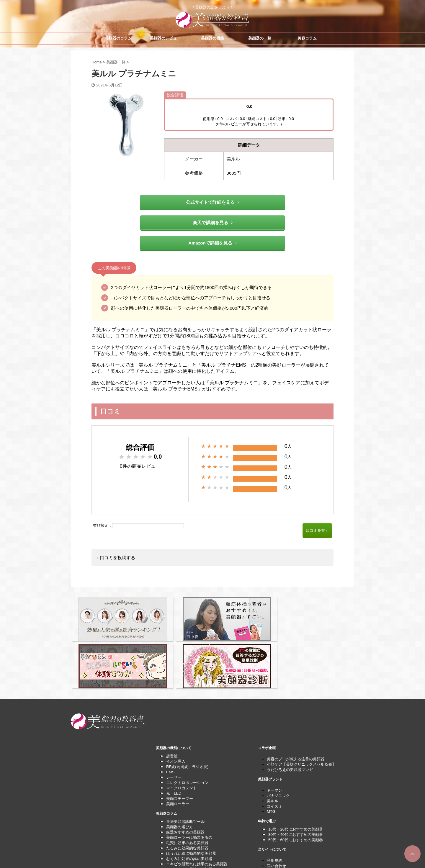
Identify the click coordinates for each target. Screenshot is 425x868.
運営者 (273, 819)
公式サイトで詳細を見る (212, 202)
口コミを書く (317, 530)
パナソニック (278, 738)
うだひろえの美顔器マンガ (290, 712)
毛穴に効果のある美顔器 (187, 785)
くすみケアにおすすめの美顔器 (193, 817)
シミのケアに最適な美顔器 (189, 812)
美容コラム (307, 38)
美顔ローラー (178, 746)
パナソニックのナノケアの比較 (193, 828)
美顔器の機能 (212, 38)
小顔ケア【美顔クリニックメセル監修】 (301, 707)
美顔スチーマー (180, 741)
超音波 (172, 699)
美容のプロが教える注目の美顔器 (296, 702)
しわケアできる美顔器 (185, 822)
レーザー (174, 720)
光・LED (174, 736)
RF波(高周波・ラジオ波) (187, 709)
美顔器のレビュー (165, 38)
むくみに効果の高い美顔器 (189, 801)
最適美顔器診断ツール (185, 764)
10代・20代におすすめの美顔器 (296, 772)
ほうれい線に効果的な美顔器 (191, 796)
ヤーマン (274, 733)
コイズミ (274, 749)
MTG (271, 754)
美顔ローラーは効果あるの (189, 780)
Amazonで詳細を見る (212, 243)
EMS (170, 714)
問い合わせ (276, 808)
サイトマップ (278, 814)
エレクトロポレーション (187, 725)
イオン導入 (176, 704)
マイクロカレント (182, 730)
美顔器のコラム (118, 38)
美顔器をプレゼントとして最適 (193, 833)
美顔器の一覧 (260, 38)
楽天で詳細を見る (213, 223)
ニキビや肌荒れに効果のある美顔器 (197, 807)
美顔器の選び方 (180, 769)
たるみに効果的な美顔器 (187, 791)
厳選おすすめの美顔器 (185, 775)
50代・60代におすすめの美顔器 (296, 782)
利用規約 (274, 803)
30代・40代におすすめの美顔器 (296, 777)
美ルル (273, 743)
